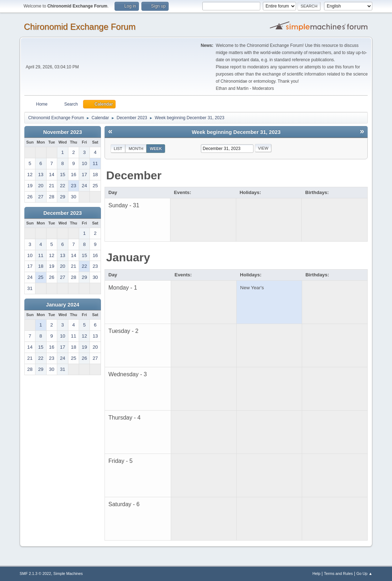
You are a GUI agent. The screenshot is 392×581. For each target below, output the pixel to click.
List (118, 149)
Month (136, 149)
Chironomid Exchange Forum (80, 27)
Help (316, 573)
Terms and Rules (338, 573)
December (134, 175)
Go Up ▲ (364, 573)
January (128, 257)
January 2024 (62, 305)
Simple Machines (68, 573)
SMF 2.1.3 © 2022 (35, 573)
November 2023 (63, 132)
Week (156, 149)
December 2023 (63, 213)
